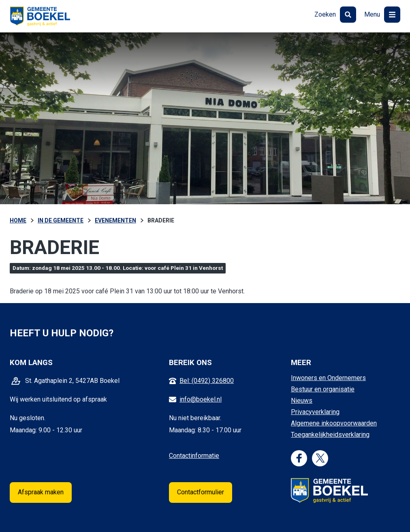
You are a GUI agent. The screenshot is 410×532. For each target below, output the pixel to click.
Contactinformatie (194, 456)
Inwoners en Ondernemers (328, 378)
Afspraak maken (41, 492)
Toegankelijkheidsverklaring (330, 435)
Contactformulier (201, 492)
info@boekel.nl (201, 399)
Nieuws (302, 401)
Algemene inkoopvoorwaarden (334, 423)
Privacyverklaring (315, 412)
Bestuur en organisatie (323, 389)
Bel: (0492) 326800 (207, 381)
